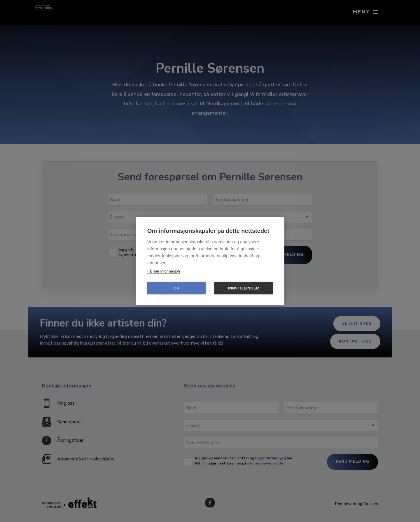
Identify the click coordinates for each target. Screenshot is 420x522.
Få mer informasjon (164, 271)
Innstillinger (244, 288)
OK (177, 288)
